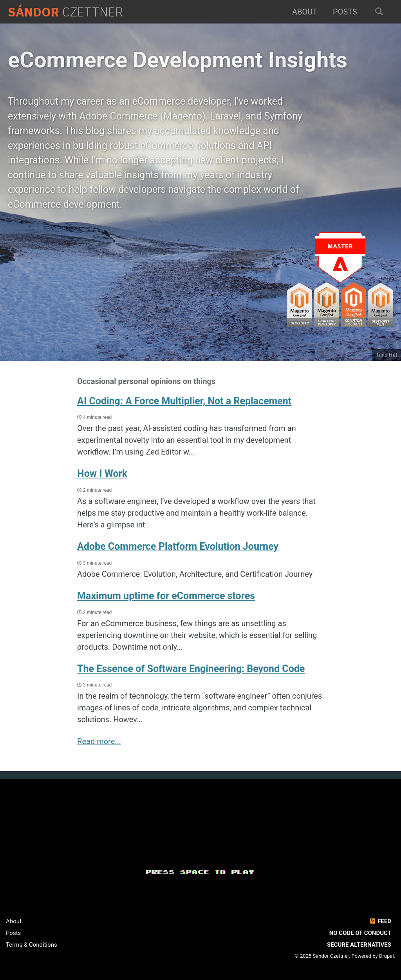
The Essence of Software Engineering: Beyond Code (191, 669)
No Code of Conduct (360, 933)
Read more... (99, 741)
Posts (345, 12)
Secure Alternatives (359, 945)
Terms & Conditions (32, 945)
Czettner (65, 12)
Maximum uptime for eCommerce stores (166, 596)
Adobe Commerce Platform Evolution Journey (178, 546)
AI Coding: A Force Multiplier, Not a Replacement (184, 401)
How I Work (102, 474)
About (305, 12)
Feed (380, 921)
